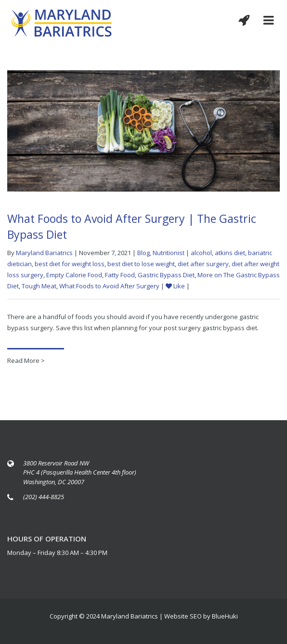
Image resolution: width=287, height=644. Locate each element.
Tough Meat (39, 286)
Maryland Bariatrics (44, 253)
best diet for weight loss (70, 264)
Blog (143, 253)
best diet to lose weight (141, 264)
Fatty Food (120, 275)
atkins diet (230, 253)
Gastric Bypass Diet (166, 275)
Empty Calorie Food (74, 275)
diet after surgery (203, 264)
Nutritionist (169, 253)
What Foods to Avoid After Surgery (109, 286)
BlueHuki (225, 616)
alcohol (201, 253)
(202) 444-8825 (44, 497)
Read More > (26, 361)
